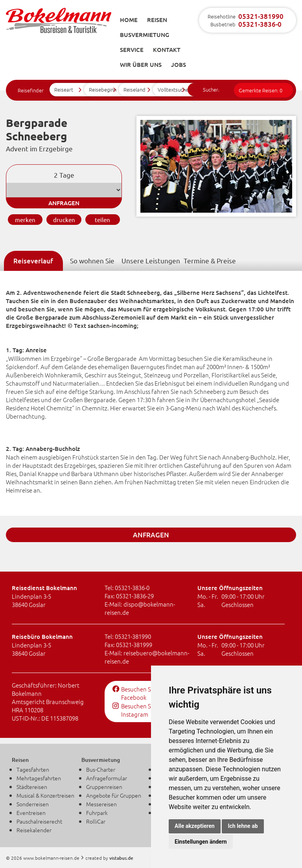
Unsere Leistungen (151, 260)
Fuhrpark (97, 813)
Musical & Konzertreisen (45, 795)
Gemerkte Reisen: (261, 90)
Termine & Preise (210, 260)
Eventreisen (31, 813)
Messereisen (101, 804)
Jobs (179, 64)
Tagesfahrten (33, 769)
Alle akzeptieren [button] (195, 826)
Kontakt (167, 50)
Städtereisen (32, 787)
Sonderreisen (33, 804)
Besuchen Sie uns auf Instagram (145, 710)
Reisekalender (34, 830)
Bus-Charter (101, 769)
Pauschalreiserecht (39, 821)
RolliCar (96, 821)
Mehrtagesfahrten (39, 778)
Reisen (157, 20)
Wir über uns (141, 64)
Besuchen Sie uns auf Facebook (145, 693)
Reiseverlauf (33, 261)
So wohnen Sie (92, 260)
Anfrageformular (107, 778)
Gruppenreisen (104, 787)
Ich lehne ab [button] (243, 826)
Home (129, 20)
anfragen (64, 203)
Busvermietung (145, 35)
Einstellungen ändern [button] (201, 842)
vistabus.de (121, 858)
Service (132, 50)
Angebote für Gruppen (114, 795)
